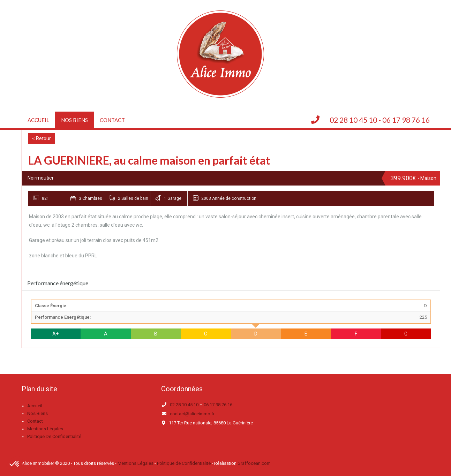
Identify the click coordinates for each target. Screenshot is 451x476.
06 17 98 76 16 (218, 405)
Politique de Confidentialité (184, 463)
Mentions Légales (136, 463)
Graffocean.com (254, 463)
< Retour (42, 138)
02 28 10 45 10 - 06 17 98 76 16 (380, 120)
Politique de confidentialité (54, 436)
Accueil (38, 120)
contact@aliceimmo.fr (192, 414)
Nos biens (74, 120)
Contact (112, 120)
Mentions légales (45, 429)
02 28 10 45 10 (184, 405)
